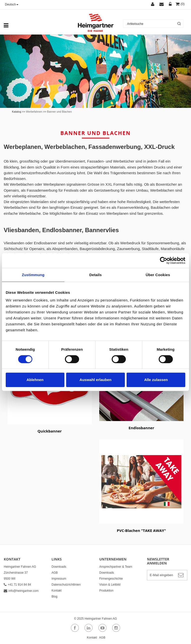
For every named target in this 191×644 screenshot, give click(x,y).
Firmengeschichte (111, 579)
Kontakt (57, 591)
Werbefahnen (34, 112)
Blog (54, 597)
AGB (55, 573)
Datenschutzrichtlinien (66, 585)
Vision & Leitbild (110, 585)
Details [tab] (95, 275)
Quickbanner (50, 431)
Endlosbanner (141, 428)
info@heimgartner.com (21, 591)
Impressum (59, 579)
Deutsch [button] (12, 4)
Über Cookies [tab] (158, 275)
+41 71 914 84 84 (17, 585)
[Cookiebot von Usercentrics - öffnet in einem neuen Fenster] (164, 260)
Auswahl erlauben (95, 380)
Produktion (106, 591)
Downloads (59, 567)
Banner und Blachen (59, 112)
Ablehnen (35, 380)
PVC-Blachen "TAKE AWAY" (141, 530)
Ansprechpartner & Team (116, 567)
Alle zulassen (156, 380)
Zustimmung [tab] (33, 275)
